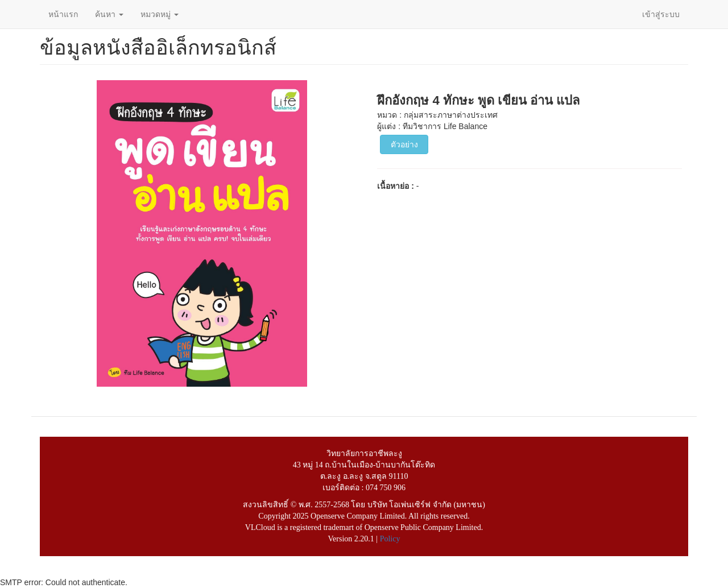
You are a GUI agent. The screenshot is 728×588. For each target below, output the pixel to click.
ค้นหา (109, 14)
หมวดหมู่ (160, 14)
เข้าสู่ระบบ (661, 14)
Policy (390, 539)
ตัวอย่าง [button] (404, 144)
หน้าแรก (63, 14)
